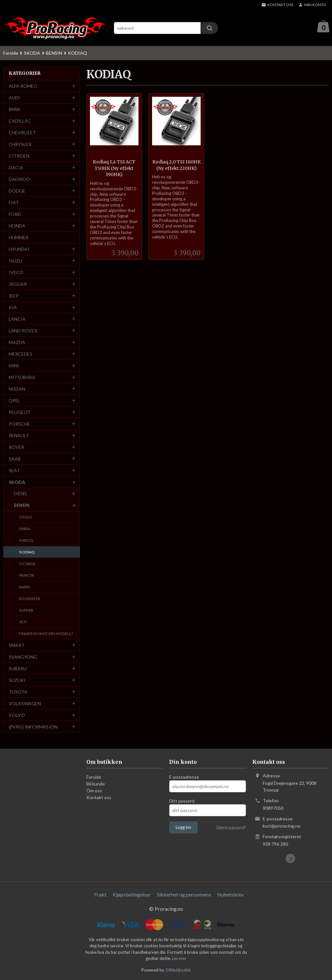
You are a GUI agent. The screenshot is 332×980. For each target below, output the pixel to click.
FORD (15, 214)
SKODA (17, 482)
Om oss (94, 791)
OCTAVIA (27, 564)
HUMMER (19, 238)
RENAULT (19, 436)
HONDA (17, 226)
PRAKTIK (27, 576)
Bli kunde (96, 784)
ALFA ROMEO (23, 86)
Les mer (179, 959)
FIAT (14, 203)
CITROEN (19, 156)
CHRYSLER (20, 145)
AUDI (14, 98)
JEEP (14, 296)
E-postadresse (184, 777)
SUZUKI (17, 680)
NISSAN (17, 389)
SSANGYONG (23, 657)
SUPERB (26, 611)
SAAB (15, 459)
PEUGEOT (20, 412)
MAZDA (17, 343)
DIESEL (21, 494)
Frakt (100, 895)
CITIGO (26, 517)
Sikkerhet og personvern (184, 895)
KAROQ (26, 541)
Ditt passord (182, 801)
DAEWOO (19, 179)
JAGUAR (18, 284)
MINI (14, 366)
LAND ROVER (23, 331)
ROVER (17, 447)
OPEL (15, 401)
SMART (17, 646)
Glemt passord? (231, 828)
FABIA (24, 529)
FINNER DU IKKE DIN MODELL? (46, 634)
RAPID (24, 587)
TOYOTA (18, 692)
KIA (13, 308)
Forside (11, 53)
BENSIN (22, 506)
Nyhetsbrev (230, 895)
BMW (14, 110)
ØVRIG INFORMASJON (33, 727)
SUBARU (18, 669)
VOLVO (17, 715)
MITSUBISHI (22, 378)
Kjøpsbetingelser (132, 895)
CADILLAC (20, 121)
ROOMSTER (30, 599)
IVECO (16, 273)
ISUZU (16, 261)
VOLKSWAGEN (25, 704)
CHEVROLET (22, 133)
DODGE (17, 191)
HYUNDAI (19, 249)
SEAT (14, 471)
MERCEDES (21, 354)
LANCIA (17, 319)
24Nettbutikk (178, 970)
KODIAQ (27, 552)
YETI (23, 622)
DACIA (16, 168)
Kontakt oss (99, 798)
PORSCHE (19, 424)
